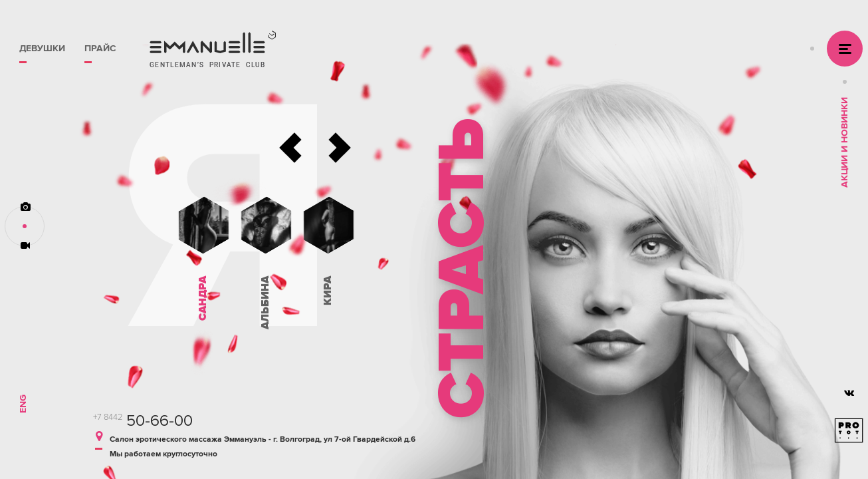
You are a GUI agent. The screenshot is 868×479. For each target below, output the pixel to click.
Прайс (100, 48)
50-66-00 (143, 421)
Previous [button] (291, 148)
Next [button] (339, 148)
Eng (23, 404)
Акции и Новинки (844, 142)
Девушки (42, 48)
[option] (592, 239)
